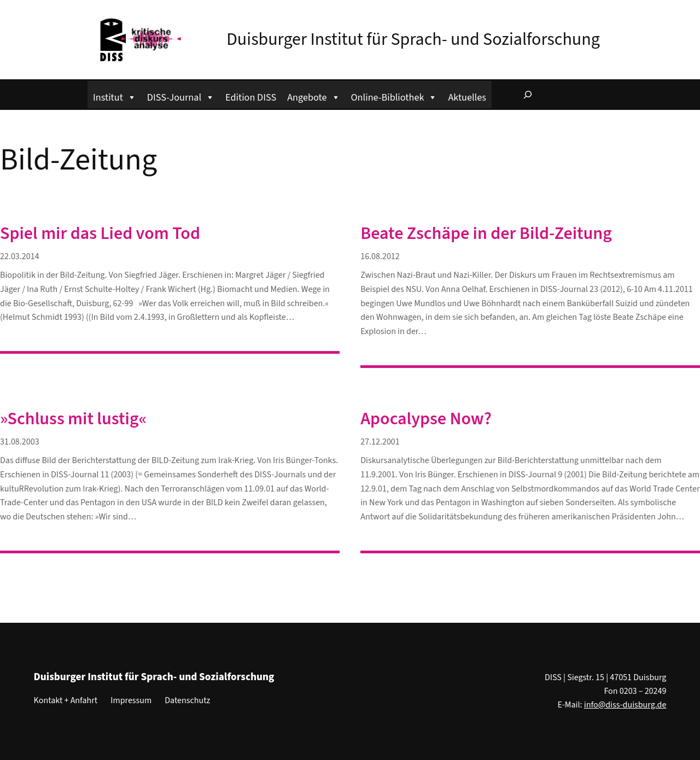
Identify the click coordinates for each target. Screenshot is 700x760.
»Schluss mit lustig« (73, 419)
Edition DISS (251, 97)
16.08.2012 (380, 256)
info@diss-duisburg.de (625, 705)
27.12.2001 (380, 442)
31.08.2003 (20, 442)
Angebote (313, 96)
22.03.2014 (20, 256)
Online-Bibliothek (394, 96)
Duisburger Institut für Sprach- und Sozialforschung (413, 39)
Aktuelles (467, 97)
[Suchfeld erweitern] (528, 95)
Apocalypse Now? (426, 419)
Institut (115, 96)
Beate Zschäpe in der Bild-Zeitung (486, 233)
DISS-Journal (181, 96)
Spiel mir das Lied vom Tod (100, 233)
